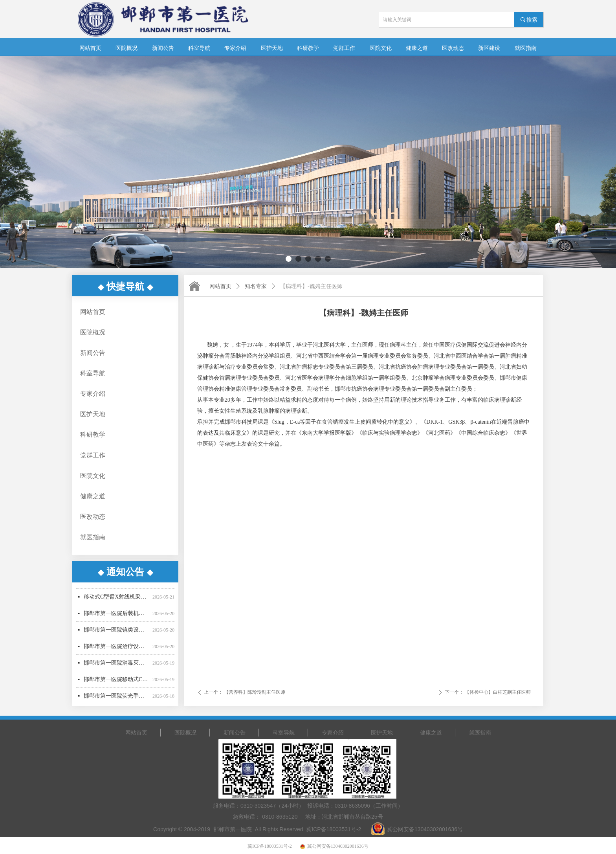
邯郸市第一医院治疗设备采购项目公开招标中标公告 (116, 649)
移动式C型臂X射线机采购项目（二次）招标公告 (116, 599)
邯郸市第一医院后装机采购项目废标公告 (116, 616)
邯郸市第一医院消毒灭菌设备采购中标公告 (116, 665)
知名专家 (256, 286)
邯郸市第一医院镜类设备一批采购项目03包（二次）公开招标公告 (116, 632)
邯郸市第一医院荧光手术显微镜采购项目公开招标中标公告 (116, 698)
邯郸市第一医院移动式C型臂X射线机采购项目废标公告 (116, 682)
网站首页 (220, 286)
